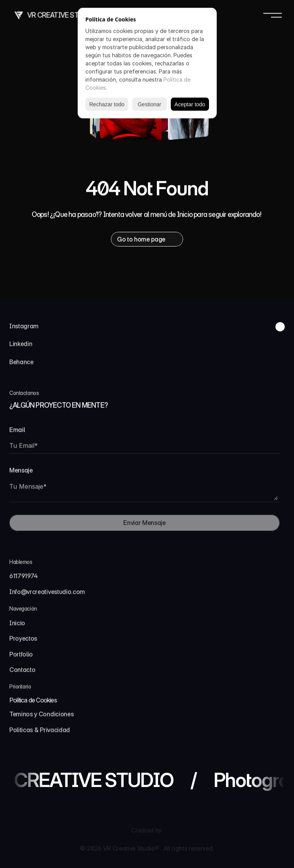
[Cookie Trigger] (33, 703)
